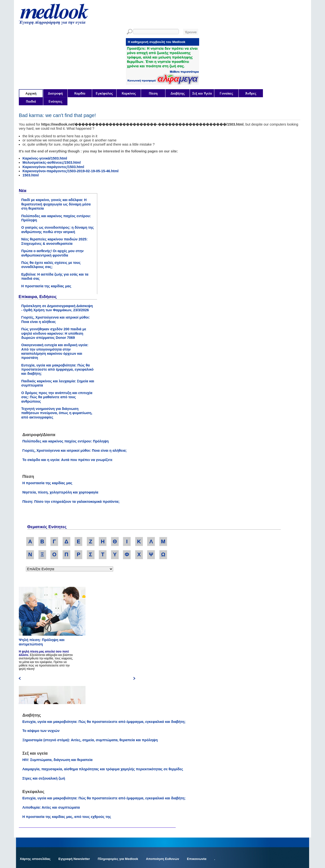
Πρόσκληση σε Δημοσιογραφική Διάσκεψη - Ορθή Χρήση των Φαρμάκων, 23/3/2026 (57, 308)
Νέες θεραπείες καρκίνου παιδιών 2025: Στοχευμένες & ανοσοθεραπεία (54, 241)
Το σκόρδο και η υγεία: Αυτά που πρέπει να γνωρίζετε (67, 460)
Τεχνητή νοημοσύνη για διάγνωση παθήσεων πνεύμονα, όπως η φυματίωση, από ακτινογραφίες (57, 413)
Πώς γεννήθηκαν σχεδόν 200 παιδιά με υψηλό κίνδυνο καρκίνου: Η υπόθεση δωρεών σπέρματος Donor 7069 (54, 333)
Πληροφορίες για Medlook (118, 859)
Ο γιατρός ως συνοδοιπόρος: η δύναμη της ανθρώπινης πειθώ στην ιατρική (58, 230)
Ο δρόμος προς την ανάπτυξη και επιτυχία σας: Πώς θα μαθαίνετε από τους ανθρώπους (57, 397)
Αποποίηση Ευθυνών (162, 859)
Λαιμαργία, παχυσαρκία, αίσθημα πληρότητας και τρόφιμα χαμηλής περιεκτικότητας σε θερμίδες (103, 769)
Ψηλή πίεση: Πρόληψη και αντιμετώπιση (42, 642)
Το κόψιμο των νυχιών (41, 731)
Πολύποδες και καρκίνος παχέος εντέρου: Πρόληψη (65, 441)
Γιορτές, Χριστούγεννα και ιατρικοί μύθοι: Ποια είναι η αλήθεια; (56, 319)
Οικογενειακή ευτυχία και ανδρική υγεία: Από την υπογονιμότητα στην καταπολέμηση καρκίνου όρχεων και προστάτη (55, 351)
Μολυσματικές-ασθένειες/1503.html (52, 162)
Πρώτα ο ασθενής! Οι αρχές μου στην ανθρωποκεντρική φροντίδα (52, 253)
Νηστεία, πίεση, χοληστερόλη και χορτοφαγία (60, 492)
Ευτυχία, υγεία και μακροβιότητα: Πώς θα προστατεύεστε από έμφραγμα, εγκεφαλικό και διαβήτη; (57, 370)
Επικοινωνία (197, 859)
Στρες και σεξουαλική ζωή (44, 778)
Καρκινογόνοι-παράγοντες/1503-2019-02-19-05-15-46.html (70, 171)
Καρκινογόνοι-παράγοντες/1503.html (53, 167)
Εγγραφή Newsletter (74, 859)
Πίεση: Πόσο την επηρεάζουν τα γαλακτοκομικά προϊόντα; (71, 502)
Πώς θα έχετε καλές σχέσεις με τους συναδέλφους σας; (51, 265)
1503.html (31, 175)
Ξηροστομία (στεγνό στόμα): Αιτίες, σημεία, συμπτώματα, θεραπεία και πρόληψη (90, 740)
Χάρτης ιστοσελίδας (35, 859)
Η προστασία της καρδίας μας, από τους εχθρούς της (67, 817)
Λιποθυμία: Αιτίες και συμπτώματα (51, 807)
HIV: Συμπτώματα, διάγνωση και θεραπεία (57, 760)
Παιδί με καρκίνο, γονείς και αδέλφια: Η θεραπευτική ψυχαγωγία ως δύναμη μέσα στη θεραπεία (56, 204)
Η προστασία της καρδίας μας (46, 286)
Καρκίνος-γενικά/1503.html (45, 158)
